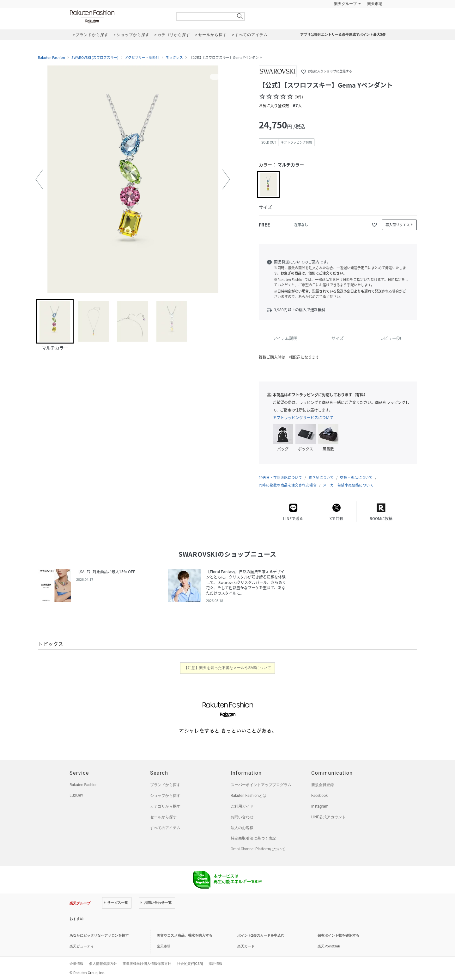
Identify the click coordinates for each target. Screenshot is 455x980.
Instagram (320, 806)
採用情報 (215, 964)
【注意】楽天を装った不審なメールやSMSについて (228, 668)
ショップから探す (165, 796)
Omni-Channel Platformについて (258, 849)
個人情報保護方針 (103, 964)
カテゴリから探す (165, 806)
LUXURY (76, 796)
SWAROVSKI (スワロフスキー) (95, 58)
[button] (39, 179)
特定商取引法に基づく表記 (253, 838)
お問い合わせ (242, 817)
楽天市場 (375, 4)
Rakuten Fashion (118, 17)
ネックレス (174, 58)
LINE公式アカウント (328, 817)
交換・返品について (356, 478)
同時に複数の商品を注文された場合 (288, 485)
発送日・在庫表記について (280, 478)
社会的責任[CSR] (190, 964)
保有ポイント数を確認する (338, 936)
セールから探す (163, 817)
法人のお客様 (242, 828)
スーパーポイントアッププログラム (261, 785)
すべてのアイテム (165, 828)
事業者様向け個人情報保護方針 (147, 964)
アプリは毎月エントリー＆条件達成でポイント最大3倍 (343, 35)
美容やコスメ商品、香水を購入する (185, 936)
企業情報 (76, 964)
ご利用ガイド (242, 806)
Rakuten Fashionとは (249, 796)
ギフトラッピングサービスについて (303, 418)
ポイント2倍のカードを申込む (261, 936)
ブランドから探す (165, 785)
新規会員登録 (323, 785)
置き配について (321, 478)
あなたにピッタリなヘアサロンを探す (99, 936)
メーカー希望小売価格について (348, 485)
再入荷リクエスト (399, 225)
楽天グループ (345, 4)
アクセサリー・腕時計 (142, 58)
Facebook (319, 796)
